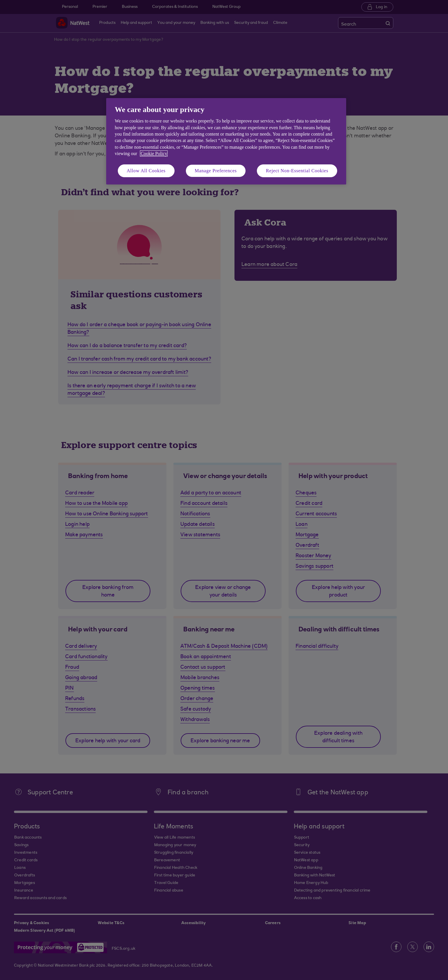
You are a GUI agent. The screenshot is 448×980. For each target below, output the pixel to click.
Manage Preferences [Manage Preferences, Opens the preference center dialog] (216, 171)
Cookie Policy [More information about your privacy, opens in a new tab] (154, 153)
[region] (226, 141)
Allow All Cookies (146, 171)
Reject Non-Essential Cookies (297, 171)
